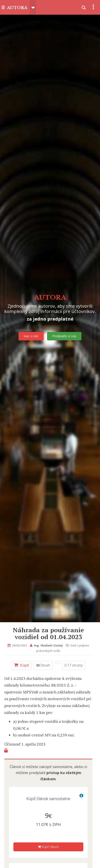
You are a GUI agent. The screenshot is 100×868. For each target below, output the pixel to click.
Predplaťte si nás (64, 336)
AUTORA (17, 8)
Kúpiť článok (48, 847)
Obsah (43, 665)
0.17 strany (74, 665)
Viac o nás (31, 336)
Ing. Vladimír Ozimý (48, 645)
